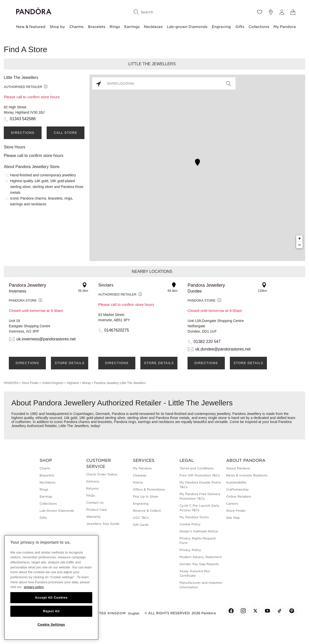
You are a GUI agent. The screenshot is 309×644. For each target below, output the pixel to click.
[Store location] (271, 12)
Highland (73, 383)
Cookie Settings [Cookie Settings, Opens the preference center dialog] (51, 624)
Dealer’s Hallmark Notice (199, 531)
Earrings (132, 27)
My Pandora (285, 27)
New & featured (31, 27)
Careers (232, 504)
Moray (86, 383)
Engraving (221, 27)
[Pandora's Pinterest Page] (292, 611)
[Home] (34, 10)
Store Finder (30, 383)
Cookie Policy (190, 524)
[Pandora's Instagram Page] (243, 611)
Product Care (97, 510)
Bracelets (97, 27)
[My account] (282, 12)
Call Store (65, 133)
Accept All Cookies (51, 598)
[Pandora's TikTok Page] (280, 611)
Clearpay (140, 475)
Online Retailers (239, 496)
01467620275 (117, 330)
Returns (92, 488)
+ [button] (300, 239)
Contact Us (95, 503)
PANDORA (11, 383)
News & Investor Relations (247, 475)
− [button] (300, 245)
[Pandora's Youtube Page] (267, 611)
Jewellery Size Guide (103, 524)
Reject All (51, 611)
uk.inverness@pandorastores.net (46, 339)
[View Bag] (293, 12)
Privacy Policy (190, 550)
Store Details (70, 363)
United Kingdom (53, 383)
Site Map (233, 518)
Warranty (94, 517)
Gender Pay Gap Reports (199, 564)
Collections (259, 27)
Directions (23, 133)
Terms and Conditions (196, 468)
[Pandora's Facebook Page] (231, 611)
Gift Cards (141, 525)
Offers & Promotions (149, 489)
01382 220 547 (207, 342)
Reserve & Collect (147, 511)
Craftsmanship (237, 489)
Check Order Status (102, 474)
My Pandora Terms (194, 517)
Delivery (93, 481)
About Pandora (238, 468)
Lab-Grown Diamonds (57, 511)
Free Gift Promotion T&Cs (200, 475)
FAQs (90, 495)
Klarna (138, 482)
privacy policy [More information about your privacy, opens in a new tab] (34, 587)
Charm (45, 468)
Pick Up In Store (146, 496)
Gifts (240, 27)
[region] (51, 587)
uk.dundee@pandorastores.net (223, 349)
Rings (115, 27)
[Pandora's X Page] (255, 611)
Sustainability (236, 482)
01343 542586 (23, 119)
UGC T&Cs (141, 518)
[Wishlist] (260, 12)
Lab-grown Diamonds (187, 27)
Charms (76, 27)
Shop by (57, 27)
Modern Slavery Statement (201, 557)
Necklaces (153, 27)
